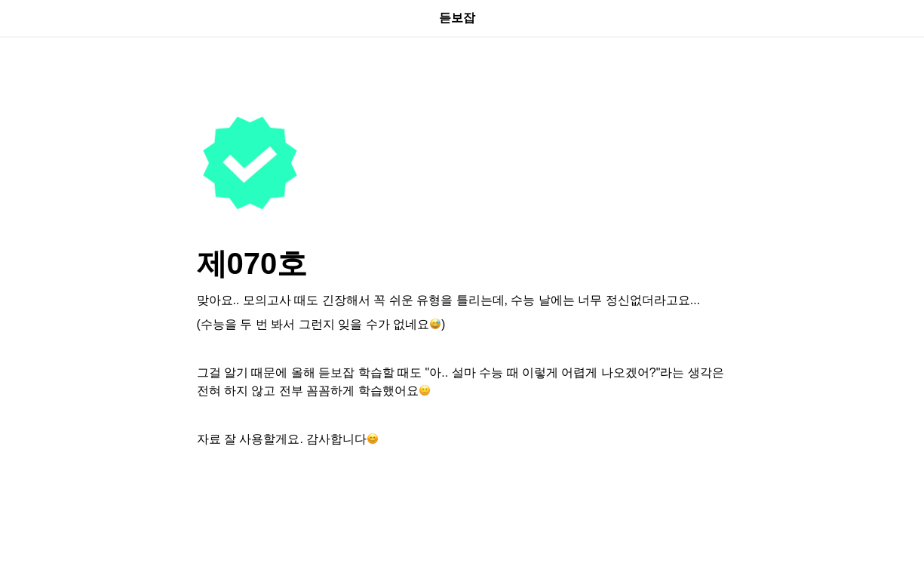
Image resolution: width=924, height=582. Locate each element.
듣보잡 (462, 18)
